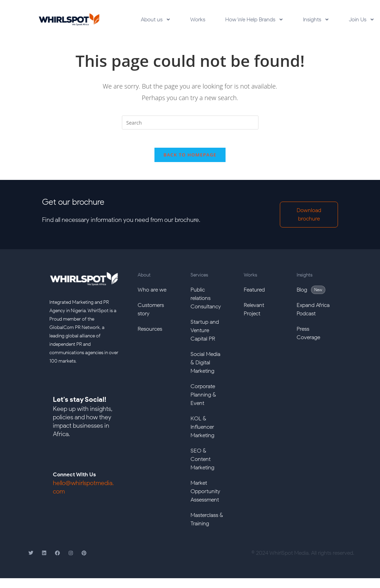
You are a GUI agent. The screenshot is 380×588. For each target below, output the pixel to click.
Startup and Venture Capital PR (205, 333)
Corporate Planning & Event (203, 398)
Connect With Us (74, 478)
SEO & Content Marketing (202, 462)
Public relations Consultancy (206, 301)
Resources (150, 332)
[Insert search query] (190, 122)
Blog (302, 293)
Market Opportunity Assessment (205, 494)
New (318, 293)
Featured (254, 293)
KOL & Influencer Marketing (202, 430)
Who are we (152, 293)
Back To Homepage (190, 158)
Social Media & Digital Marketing (205, 366)
